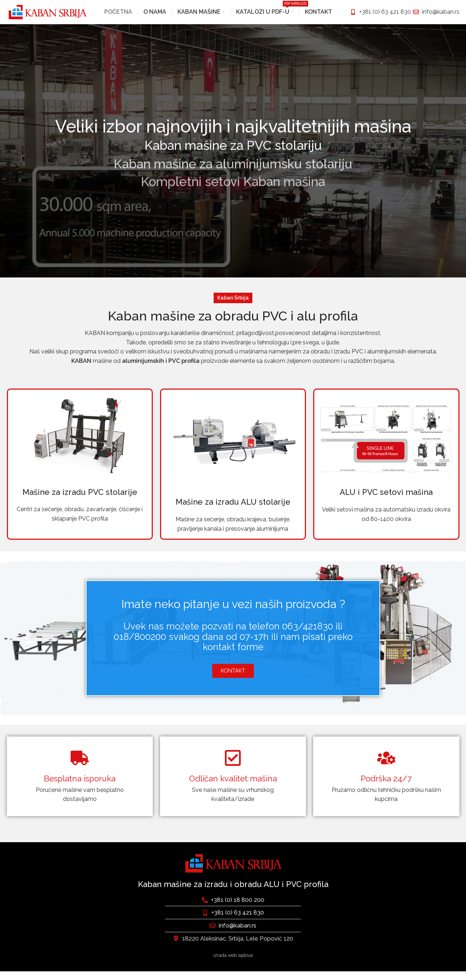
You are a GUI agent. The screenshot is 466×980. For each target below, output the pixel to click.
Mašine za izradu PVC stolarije (80, 501)
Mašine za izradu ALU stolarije (233, 511)
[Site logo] (47, 16)
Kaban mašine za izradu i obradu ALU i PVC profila (233, 893)
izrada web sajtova (233, 964)
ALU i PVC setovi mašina (386, 501)
